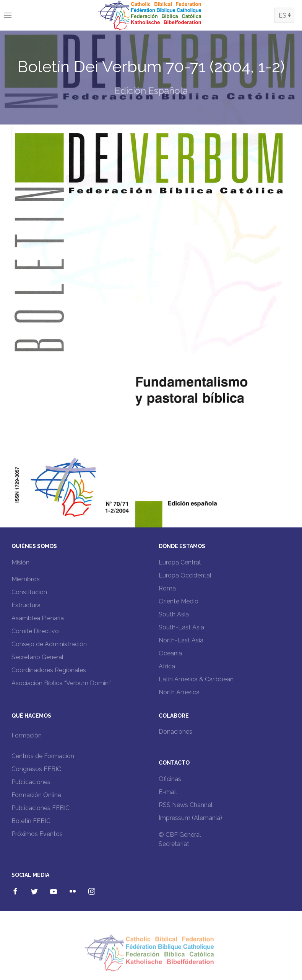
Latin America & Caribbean (196, 679)
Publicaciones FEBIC (41, 808)
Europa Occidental (185, 575)
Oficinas (170, 779)
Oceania (170, 653)
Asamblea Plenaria (38, 618)
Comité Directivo (35, 631)
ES (283, 15)
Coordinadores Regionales (49, 670)
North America (179, 692)
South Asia (174, 614)
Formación (27, 735)
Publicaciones (31, 782)
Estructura (26, 605)
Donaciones (175, 732)
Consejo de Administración (49, 644)
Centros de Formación (43, 756)
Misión (20, 562)
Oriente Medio (179, 601)
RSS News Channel (186, 805)
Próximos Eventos (37, 834)
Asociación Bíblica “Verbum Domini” (62, 683)
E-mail (168, 792)
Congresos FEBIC (36, 769)
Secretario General (37, 657)
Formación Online (36, 795)
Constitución (29, 592)
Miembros (26, 579)
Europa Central (180, 562)
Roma (167, 588)
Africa (167, 666)
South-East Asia (181, 627)
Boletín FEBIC (31, 821)
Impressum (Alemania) (190, 818)
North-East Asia (181, 640)
